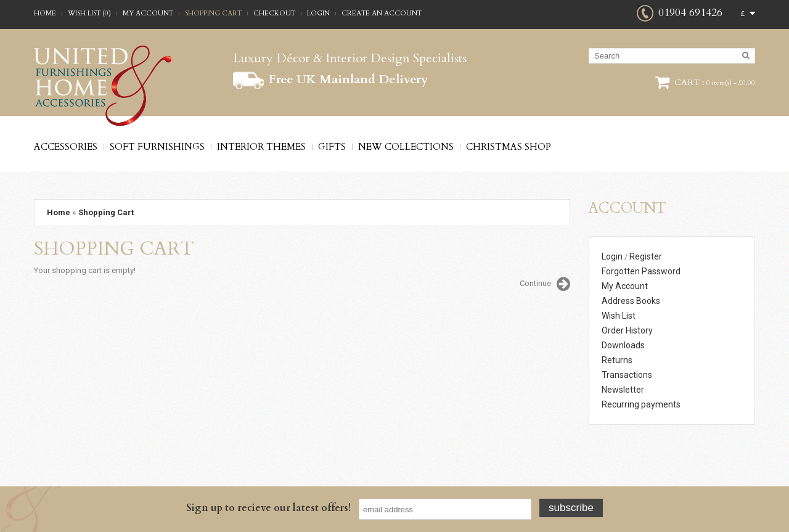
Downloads (623, 345)
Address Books (631, 301)
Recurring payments (641, 404)
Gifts (332, 147)
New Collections (406, 147)
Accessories (66, 147)
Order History (627, 330)
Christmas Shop (509, 147)
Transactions (627, 375)
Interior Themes (261, 147)
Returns (617, 360)
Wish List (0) (89, 13)
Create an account (382, 13)
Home (45, 13)
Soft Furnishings (157, 147)
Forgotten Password (641, 271)
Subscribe (571, 508)
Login (318, 13)
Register (646, 256)
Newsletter (623, 390)
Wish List (619, 316)
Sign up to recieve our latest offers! (268, 508)
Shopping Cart (213, 13)
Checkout (274, 13)
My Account (148, 13)
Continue (545, 284)
